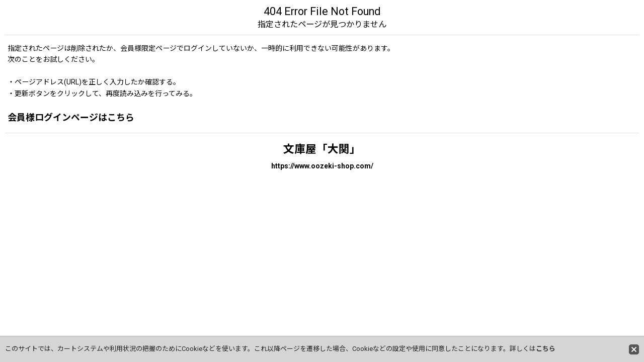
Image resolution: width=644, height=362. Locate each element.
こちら (546, 349)
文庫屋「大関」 (322, 149)
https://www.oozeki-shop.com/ (322, 166)
